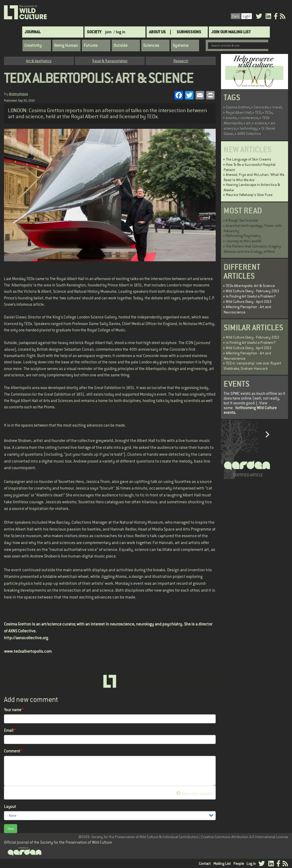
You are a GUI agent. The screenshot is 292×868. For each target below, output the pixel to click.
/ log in (119, 32)
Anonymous (18, 94)
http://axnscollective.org (26, 638)
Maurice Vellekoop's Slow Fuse (249, 195)
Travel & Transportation (110, 61)
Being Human (66, 45)
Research (181, 61)
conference (249, 118)
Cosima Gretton (238, 107)
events (231, 118)
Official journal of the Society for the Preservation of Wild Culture (58, 842)
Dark (236, 16)
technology (249, 128)
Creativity (33, 45)
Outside (121, 45)
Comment (12, 751)
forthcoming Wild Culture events (250, 410)
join (108, 32)
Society (94, 32)
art (248, 123)
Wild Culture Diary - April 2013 (249, 301)
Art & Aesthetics (39, 61)
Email (9, 730)
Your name (13, 710)
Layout (10, 807)
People (239, 864)
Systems (181, 45)
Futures (91, 45)
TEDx (269, 112)
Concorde (261, 107)
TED (258, 112)
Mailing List (222, 864)
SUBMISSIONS (189, 32)
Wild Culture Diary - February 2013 (252, 291)
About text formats (194, 794)
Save (11, 829)
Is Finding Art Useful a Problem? (251, 296)
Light (247, 16)
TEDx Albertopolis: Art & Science (250, 286)
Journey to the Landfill (243, 241)
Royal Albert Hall (238, 112)
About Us (157, 32)
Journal (33, 32)
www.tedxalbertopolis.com (28, 651)
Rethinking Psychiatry (243, 236)
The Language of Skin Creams (248, 159)
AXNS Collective (249, 134)
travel (277, 107)
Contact (205, 864)
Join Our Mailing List (231, 32)
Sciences (151, 45)
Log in (251, 864)
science (261, 123)
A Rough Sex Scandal (242, 220)
